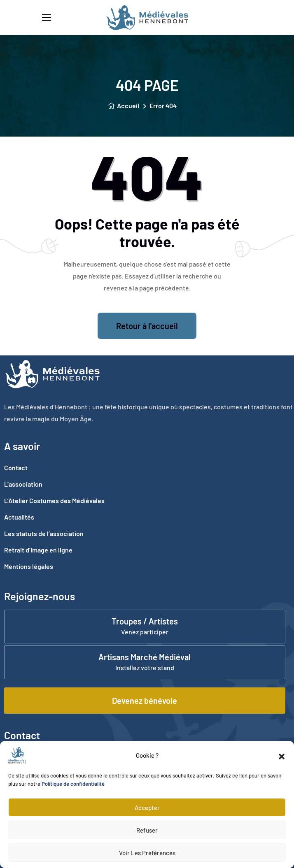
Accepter (147, 808)
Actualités (19, 517)
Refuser (147, 830)
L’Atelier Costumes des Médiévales (54, 500)
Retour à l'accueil (147, 326)
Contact (16, 468)
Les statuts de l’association (44, 533)
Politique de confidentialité (73, 784)
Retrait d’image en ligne (38, 550)
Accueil (123, 106)
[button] (282, 755)
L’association (23, 484)
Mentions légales (29, 566)
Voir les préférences (147, 853)
